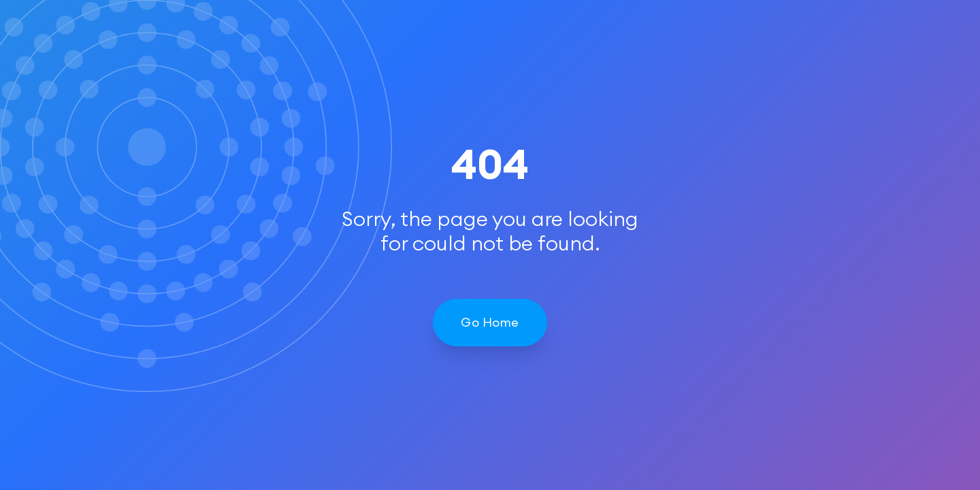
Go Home (490, 322)
